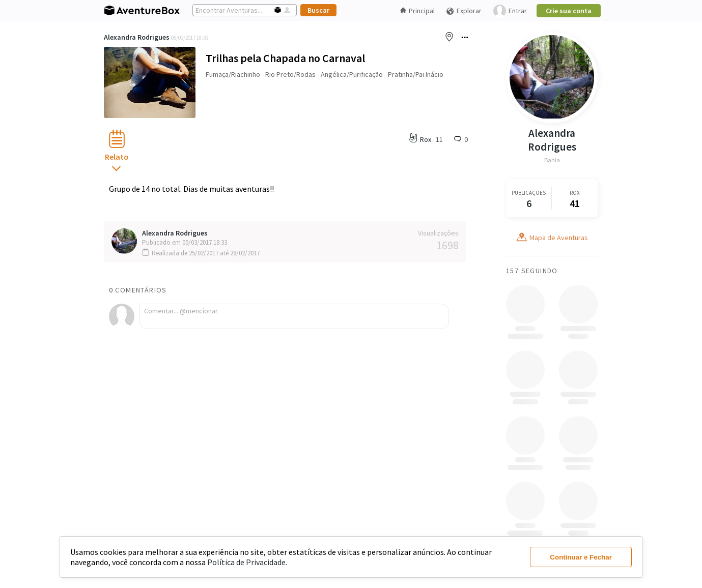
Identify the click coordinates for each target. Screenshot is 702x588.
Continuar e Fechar (581, 557)
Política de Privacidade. (247, 562)
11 (439, 139)
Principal (417, 11)
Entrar (510, 11)
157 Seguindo (532, 271)
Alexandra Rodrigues (137, 37)
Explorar (464, 11)
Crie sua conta (569, 11)
